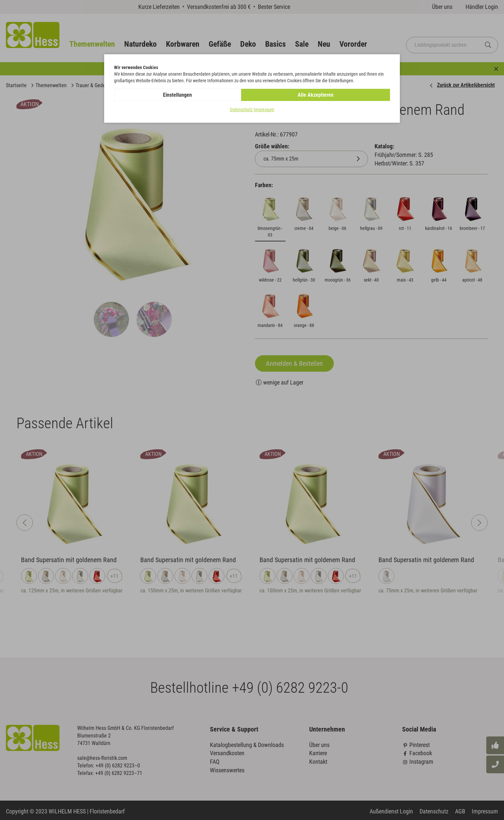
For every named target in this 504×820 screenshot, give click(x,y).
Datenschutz (241, 110)
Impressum (264, 110)
